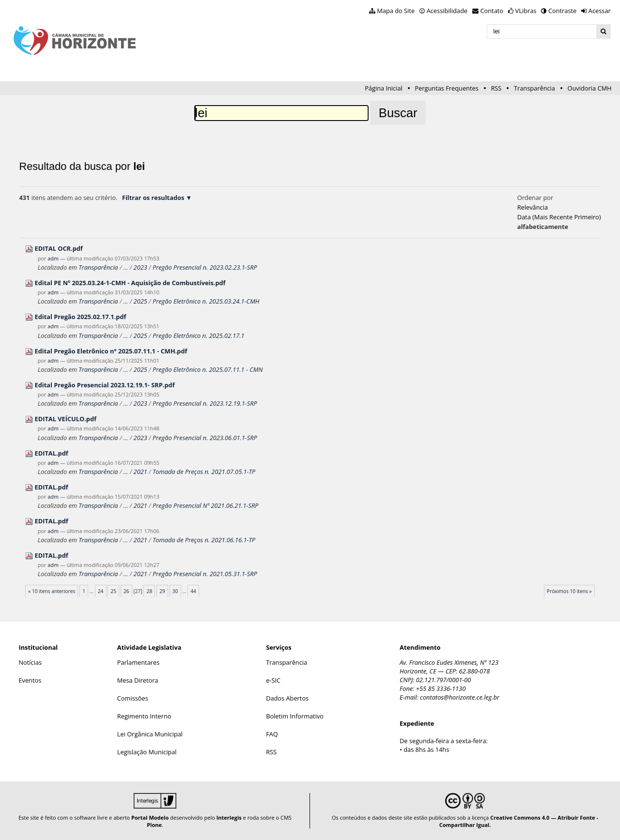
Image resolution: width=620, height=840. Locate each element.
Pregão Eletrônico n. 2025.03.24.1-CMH (206, 301)
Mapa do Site (396, 11)
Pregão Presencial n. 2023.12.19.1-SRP (205, 403)
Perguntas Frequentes (446, 88)
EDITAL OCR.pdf (59, 248)
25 (113, 591)
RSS (496, 88)
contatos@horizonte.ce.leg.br (460, 697)
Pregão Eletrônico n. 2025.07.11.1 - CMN (208, 369)
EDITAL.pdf (52, 453)
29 (162, 591)
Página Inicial (384, 88)
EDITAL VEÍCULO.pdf (66, 419)
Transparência (535, 88)
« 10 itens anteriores (52, 591)
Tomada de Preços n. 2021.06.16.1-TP (204, 540)
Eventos (30, 680)
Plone (154, 825)
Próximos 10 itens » (569, 591)
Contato (492, 11)
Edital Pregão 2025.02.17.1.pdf (81, 317)
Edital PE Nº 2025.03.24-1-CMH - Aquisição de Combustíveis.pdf (130, 283)
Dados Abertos (287, 698)
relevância (533, 207)
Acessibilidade (447, 11)
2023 (140, 267)
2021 (140, 472)
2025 (140, 301)
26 (126, 591)
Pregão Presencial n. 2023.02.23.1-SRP (205, 267)
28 (150, 591)
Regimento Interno (144, 716)
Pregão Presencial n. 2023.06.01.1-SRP (205, 438)
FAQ (272, 734)
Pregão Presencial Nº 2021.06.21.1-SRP (206, 505)
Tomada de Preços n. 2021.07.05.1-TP (204, 472)
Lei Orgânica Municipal (150, 734)
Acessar (600, 11)
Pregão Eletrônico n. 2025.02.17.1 (199, 336)
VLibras (526, 11)
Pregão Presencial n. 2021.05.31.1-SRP (205, 574)
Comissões (133, 698)
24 (101, 591)
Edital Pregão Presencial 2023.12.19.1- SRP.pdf (105, 385)
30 (175, 591)
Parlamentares (138, 662)
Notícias (30, 662)
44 (193, 591)
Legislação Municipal (147, 752)
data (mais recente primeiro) (559, 217)
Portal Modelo (150, 817)
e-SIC (273, 680)
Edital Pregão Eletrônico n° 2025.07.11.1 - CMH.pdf (111, 351)
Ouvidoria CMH (590, 88)
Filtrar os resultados (153, 198)
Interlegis (229, 817)
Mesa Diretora (138, 680)
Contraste (562, 11)
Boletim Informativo (295, 716)
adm (53, 258)
